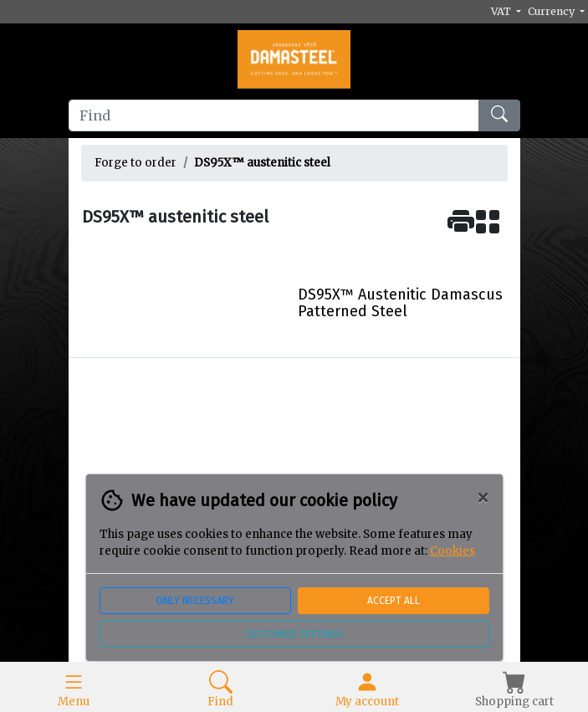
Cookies (453, 551)
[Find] (274, 115)
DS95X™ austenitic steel (262, 163)
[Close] (483, 498)
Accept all (394, 601)
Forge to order (135, 163)
